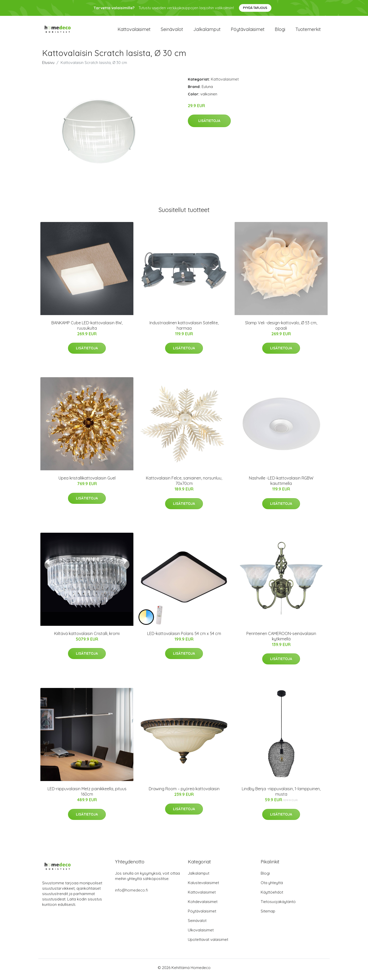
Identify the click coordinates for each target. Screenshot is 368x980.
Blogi (280, 31)
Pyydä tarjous (255, 8)
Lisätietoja (209, 124)
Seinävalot (172, 31)
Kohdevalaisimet (203, 905)
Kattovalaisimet (134, 31)
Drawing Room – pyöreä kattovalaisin (184, 792)
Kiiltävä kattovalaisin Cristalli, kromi (87, 637)
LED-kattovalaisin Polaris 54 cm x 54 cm (184, 637)
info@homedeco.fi (131, 894)
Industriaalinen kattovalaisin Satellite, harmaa (184, 329)
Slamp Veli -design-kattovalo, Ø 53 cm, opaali (281, 329)
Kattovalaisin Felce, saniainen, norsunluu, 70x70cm (184, 484)
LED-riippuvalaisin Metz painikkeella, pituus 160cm (87, 795)
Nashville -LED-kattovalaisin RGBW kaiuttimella (281, 484)
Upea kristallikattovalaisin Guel (87, 482)
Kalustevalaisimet (203, 886)
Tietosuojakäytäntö (278, 905)
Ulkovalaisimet (201, 934)
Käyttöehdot (272, 896)
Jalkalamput (207, 31)
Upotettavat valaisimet (208, 943)
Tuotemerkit (308, 31)
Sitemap (268, 915)
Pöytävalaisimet (248, 31)
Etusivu (48, 66)
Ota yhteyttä (272, 886)
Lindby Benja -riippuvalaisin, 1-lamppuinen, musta (281, 795)
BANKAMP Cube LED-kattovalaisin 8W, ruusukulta (87, 329)
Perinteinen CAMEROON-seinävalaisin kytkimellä (281, 640)
